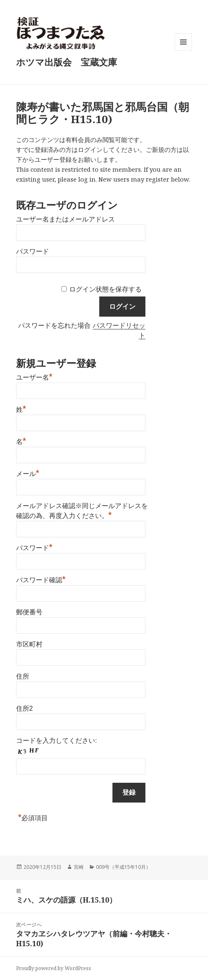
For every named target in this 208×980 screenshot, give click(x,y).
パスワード (33, 251)
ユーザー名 (34, 376)
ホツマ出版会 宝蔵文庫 (67, 62)
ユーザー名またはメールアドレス (65, 219)
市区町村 (29, 644)
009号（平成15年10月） (123, 867)
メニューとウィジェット (183, 50)
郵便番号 (29, 612)
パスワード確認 (41, 579)
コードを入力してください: (56, 741)
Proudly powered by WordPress (54, 968)
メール (28, 473)
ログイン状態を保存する (105, 289)
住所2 (25, 708)
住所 (23, 676)
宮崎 (79, 867)
